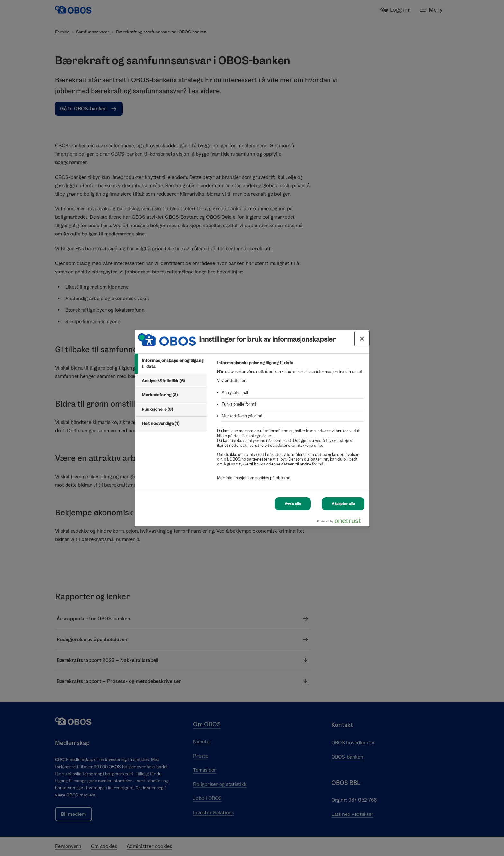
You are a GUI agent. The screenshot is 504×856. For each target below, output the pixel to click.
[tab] (171, 364)
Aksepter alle (343, 504)
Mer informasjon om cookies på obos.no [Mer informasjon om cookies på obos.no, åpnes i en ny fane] (254, 478)
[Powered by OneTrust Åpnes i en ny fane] (342, 522)
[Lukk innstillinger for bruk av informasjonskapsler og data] (362, 339)
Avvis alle (293, 504)
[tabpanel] (290, 424)
